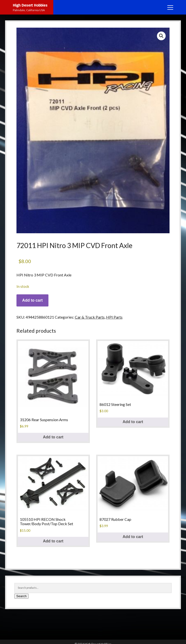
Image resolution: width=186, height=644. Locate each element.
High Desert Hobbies (30, 5)
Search (21, 596)
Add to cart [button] (53, 437)
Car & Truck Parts (90, 317)
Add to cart (32, 300)
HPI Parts (114, 317)
